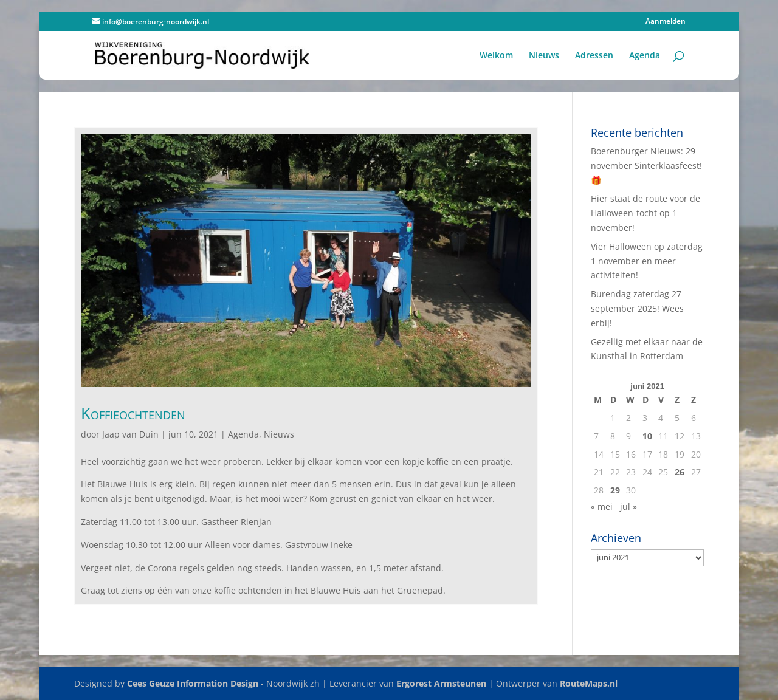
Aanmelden (666, 22)
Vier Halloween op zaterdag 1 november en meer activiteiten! (647, 261)
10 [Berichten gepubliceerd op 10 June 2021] (647, 436)
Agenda (645, 56)
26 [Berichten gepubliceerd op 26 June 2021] (680, 472)
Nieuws (544, 56)
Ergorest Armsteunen (441, 683)
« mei (602, 506)
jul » (628, 506)
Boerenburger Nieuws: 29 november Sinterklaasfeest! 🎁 (646, 166)
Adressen (594, 56)
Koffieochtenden (133, 413)
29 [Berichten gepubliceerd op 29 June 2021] (615, 490)
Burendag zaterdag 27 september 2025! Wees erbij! (637, 308)
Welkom (496, 56)
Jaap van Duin (130, 434)
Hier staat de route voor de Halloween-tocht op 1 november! (645, 213)
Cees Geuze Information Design (193, 683)
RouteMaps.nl (589, 683)
